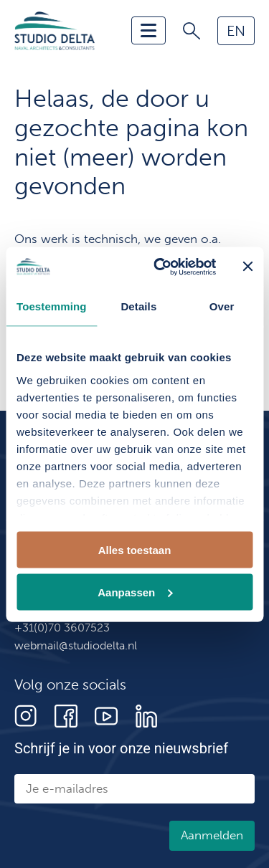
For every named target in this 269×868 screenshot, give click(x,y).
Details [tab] (138, 306)
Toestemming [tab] (52, 306)
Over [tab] (222, 306)
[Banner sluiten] (247, 267)
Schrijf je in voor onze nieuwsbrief (121, 748)
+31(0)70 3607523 (62, 628)
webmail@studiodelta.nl (76, 645)
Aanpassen (135, 592)
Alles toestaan (135, 550)
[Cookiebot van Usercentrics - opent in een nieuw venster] (160, 267)
